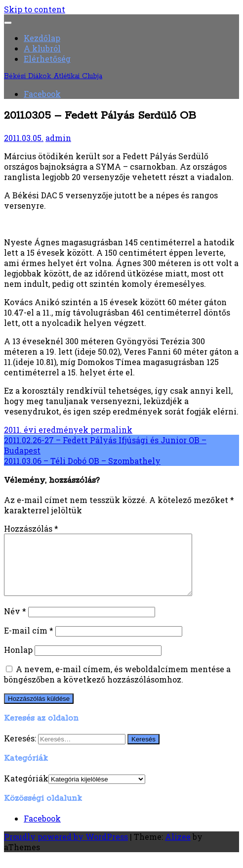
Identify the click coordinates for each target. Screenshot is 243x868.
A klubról (42, 48)
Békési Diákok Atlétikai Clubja (53, 76)
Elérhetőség (47, 59)
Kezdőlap (42, 38)
